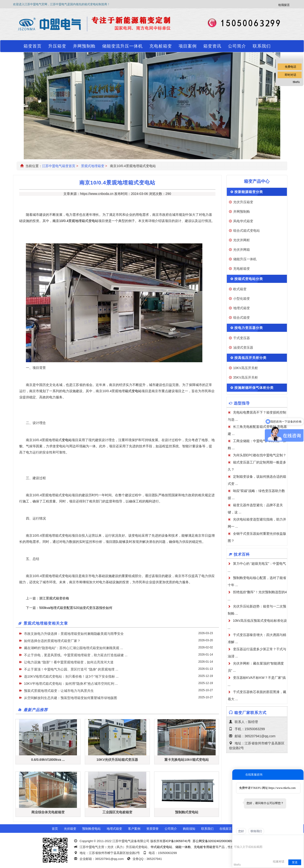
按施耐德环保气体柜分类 (254, 388)
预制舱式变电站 (187, 812)
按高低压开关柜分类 (250, 358)
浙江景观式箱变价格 (54, 598)
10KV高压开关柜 (246, 368)
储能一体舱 (183, 847)
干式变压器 (242, 338)
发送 (295, 862)
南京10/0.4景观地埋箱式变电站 (75, 221)
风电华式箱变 (243, 221)
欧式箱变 (240, 289)
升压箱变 (57, 46)
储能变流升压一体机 (122, 46)
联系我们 (262, 46)
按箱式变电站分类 (249, 279)
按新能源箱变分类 (249, 192)
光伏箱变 (70, 829)
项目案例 (188, 46)
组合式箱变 (242, 318)
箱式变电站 (133, 391)
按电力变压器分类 (249, 328)
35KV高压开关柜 (246, 377)
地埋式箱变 (242, 308)
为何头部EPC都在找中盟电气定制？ (260, 455)
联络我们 (256, 831)
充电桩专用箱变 (205, 847)
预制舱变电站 (91, 829)
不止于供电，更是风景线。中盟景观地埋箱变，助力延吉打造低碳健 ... (76, 655)
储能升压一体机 (245, 259)
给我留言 (284, 5)
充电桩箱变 (161, 46)
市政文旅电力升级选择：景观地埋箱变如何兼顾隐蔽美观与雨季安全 (74, 634)
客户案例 (134, 829)
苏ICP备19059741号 (177, 841)
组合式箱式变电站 (247, 231)
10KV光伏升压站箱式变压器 (117, 760)
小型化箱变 (242, 299)
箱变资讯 (212, 46)
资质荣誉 (152, 829)
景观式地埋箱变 (93, 166)
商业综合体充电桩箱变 (48, 812)
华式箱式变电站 (161, 847)
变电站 (67, 440)
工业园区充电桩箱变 (117, 812)
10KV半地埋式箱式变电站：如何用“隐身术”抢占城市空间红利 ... (71, 684)
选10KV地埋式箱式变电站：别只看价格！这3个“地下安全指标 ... (71, 676)
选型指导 (242, 403)
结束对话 (279, 862)
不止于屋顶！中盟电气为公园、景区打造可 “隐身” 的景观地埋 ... (71, 669)
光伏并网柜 (242, 240)
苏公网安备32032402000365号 (214, 841)
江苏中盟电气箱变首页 (59, 166)
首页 (55, 829)
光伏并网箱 (242, 250)
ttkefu (296, 82)
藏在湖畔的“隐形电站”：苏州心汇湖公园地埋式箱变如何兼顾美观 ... (74, 648)
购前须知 (189, 829)
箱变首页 (33, 46)
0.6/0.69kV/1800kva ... (48, 760)
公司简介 (237, 46)
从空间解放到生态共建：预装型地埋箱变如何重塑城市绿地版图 (71, 698)
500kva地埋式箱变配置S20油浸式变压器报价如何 (76, 608)
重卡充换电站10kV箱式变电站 (187, 760)
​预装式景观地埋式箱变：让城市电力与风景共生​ (59, 691)
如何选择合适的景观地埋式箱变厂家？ (52, 641)
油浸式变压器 (243, 347)
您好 (241, 831)
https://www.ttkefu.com (282, 788)
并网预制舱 (84, 46)
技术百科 (242, 554)
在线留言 (226, 829)
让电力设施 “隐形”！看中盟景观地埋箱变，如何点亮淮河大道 (69, 662)
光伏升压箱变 (243, 202)
